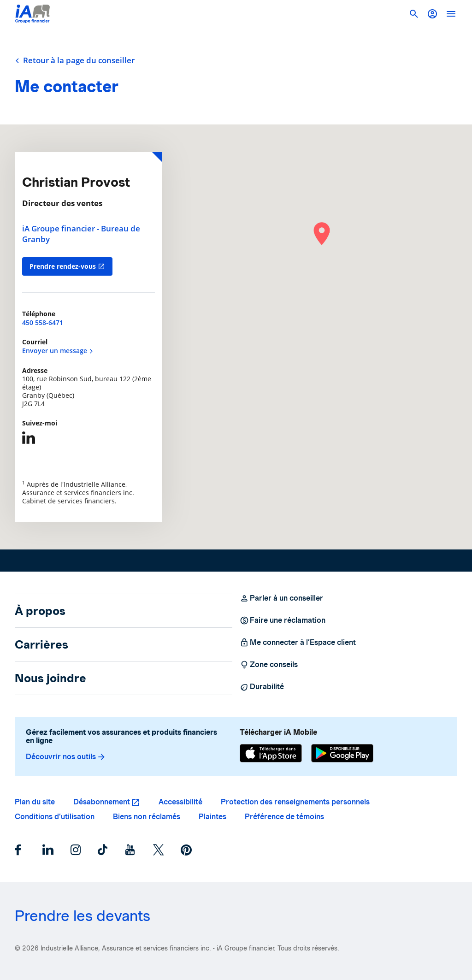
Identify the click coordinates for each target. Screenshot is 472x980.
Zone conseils (269, 665)
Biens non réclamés (147, 817)
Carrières (41, 644)
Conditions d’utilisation (55, 817)
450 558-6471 (43, 322)
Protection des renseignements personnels (295, 802)
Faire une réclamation (283, 620)
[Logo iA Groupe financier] (32, 14)
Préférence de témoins (284, 817)
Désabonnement (102, 802)
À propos (40, 611)
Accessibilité (180, 802)
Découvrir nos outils (66, 757)
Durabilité (262, 687)
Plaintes (212, 817)
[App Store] (271, 753)
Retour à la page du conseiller (75, 60)
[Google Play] (342, 753)
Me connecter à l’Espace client (298, 643)
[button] (432, 14)
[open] (451, 14)
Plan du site (35, 802)
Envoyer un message (58, 351)
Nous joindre (50, 678)
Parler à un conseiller (281, 598)
